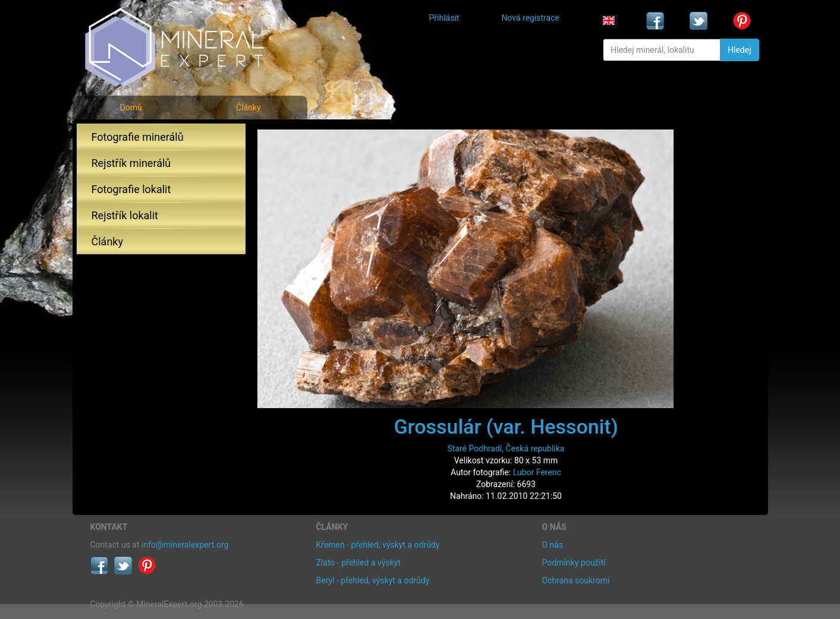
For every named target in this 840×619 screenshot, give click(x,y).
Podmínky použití (574, 563)
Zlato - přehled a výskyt (358, 563)
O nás (553, 545)
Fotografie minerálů (138, 137)
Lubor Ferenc (537, 472)
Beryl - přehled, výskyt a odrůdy (373, 580)
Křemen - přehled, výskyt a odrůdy (378, 545)
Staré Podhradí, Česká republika (506, 449)
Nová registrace (530, 18)
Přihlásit (444, 18)
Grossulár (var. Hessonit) (506, 427)
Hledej (739, 50)
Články (248, 108)
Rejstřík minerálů (131, 163)
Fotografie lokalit (131, 189)
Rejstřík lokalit (125, 215)
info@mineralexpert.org (185, 545)
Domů (131, 108)
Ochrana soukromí (576, 580)
